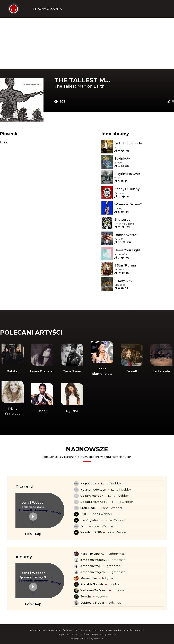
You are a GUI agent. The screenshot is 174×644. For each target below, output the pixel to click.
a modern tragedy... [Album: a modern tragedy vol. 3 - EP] (93, 560)
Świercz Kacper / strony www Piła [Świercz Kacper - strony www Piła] (100, 634)
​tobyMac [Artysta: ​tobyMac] (108, 578)
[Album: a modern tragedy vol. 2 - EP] (76, 572)
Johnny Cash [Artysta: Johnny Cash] (118, 554)
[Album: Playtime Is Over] (144, 174)
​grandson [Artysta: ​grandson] (119, 560)
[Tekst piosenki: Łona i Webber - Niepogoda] (76, 484)
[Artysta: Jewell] (132, 359)
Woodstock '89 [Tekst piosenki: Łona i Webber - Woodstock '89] (91, 532)
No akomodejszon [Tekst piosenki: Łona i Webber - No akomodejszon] (93, 490)
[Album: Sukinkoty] (144, 159)
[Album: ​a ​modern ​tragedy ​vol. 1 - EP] (76, 566)
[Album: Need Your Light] (144, 250)
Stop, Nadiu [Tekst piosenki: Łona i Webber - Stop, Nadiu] (88, 508)
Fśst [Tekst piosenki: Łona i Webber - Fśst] (83, 514)
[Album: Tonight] (76, 597)
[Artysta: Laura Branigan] (42, 359)
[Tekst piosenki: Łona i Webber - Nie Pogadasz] (76, 520)
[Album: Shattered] (144, 220)
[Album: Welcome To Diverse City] (76, 591)
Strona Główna (47, 9)
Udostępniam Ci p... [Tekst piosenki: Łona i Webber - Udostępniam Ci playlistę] (94, 502)
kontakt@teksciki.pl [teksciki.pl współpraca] (93, 638)
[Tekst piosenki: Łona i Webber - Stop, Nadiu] (76, 508)
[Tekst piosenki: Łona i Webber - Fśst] (76, 514)
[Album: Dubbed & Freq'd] (76, 603)
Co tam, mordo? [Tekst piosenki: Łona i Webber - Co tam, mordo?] (92, 496)
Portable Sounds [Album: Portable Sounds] (92, 584)
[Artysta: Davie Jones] (72, 359)
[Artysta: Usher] (42, 398)
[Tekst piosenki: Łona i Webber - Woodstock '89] (76, 532)
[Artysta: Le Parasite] (162, 359)
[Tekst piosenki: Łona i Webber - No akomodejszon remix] (33, 507)
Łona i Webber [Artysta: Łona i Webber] (112, 484)
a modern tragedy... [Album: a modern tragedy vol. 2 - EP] (93, 572)
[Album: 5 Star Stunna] (144, 265)
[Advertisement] (87, 43)
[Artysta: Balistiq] (12, 359)
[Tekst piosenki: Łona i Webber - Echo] (76, 526)
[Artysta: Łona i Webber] (33, 503)
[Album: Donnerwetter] (144, 235)
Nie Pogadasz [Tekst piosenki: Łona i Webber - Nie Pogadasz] (90, 520)
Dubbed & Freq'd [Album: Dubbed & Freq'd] (92, 603)
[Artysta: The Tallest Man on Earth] (84, 86)
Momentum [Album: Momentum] (89, 578)
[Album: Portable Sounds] (76, 584)
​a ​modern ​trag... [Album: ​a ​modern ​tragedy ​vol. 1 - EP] (91, 566)
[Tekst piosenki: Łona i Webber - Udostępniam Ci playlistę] (76, 502)
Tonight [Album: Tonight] (86, 597)
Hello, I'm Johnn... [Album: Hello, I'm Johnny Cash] (92, 554)
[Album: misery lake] (144, 281)
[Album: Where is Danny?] (144, 204)
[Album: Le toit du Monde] (144, 143)
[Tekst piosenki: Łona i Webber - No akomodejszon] (76, 490)
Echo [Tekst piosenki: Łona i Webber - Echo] (84, 526)
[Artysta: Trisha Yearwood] (12, 398)
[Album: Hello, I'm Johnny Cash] (76, 554)
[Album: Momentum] (76, 578)
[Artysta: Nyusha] (72, 398)
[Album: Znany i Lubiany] (144, 189)
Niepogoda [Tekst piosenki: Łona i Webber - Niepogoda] (88, 484)
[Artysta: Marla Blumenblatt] (102, 359)
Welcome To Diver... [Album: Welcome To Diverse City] (94, 590)
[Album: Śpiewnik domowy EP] (33, 577)
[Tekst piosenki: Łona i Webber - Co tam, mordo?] (76, 496)
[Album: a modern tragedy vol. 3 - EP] (76, 560)
